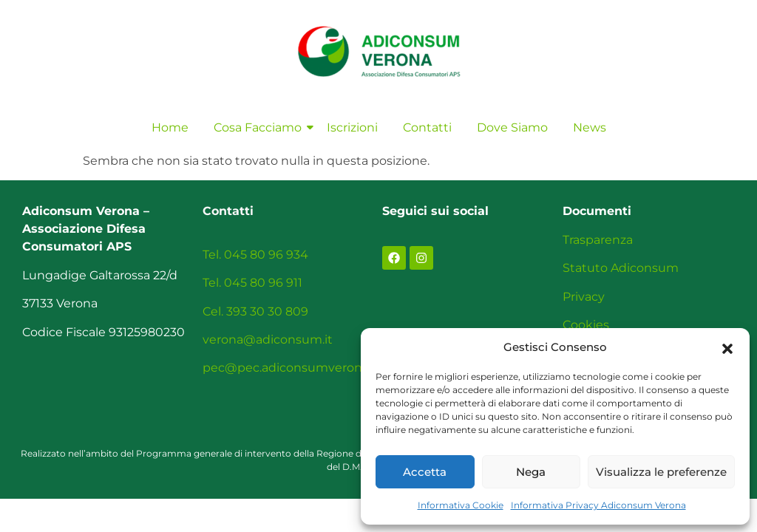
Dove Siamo (512, 127)
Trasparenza (598, 240)
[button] (727, 347)
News (590, 127)
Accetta (425, 472)
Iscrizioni (352, 127)
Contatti (427, 127)
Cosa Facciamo (260, 127)
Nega (531, 472)
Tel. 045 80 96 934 (255, 255)
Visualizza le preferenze (661, 472)
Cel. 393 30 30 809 (255, 311)
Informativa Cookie (461, 505)
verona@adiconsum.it (268, 340)
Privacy (584, 297)
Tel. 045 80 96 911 (252, 283)
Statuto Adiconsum (621, 268)
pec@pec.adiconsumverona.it (291, 368)
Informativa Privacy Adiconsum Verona (598, 505)
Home (170, 127)
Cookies (586, 325)
